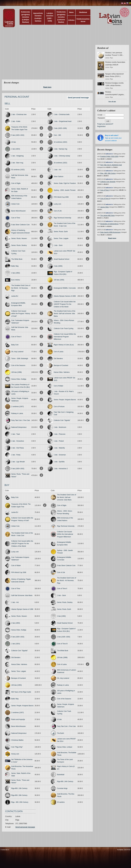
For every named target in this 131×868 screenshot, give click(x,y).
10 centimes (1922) (60, 142)
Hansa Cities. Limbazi (65, 747)
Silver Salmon (58, 177)
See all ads (112, 102)
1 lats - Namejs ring (60, 149)
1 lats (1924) (16, 149)
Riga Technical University (62, 218)
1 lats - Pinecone (59, 434)
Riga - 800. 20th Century (20, 802)
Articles (71, 20)
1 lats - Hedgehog (17, 156)
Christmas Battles (17, 740)
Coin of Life (58, 211)
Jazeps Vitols (104, 207)
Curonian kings (62, 788)
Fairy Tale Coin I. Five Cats (21, 420)
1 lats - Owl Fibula (18, 448)
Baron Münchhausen (18, 211)
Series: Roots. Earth (61, 232)
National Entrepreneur (19, 427)
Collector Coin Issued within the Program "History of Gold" (21, 314)
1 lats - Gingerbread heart (63, 121)
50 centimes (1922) (18, 170)
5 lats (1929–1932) (18, 135)
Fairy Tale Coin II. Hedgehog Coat (111, 165)
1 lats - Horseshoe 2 (61, 469)
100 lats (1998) (16, 372)
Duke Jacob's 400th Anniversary (110, 232)
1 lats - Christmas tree (19, 114)
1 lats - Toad (15, 434)
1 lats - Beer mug (17, 163)
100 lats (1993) (59, 280)
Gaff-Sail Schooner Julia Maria (22, 595)
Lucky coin (57, 204)
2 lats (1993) (58, 266)
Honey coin (15, 754)
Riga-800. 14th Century (65, 781)
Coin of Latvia (58, 352)
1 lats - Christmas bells (62, 114)
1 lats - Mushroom (60, 427)
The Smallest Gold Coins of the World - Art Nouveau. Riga (21, 288)
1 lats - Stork (58, 245)
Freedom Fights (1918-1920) (109, 156)
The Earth (61, 733)
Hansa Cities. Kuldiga (19, 379)
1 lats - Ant (57, 170)
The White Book (17, 259)
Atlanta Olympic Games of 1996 (65, 296)
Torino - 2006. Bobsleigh (20, 359)
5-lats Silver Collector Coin (20, 225)
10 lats (14, 142)
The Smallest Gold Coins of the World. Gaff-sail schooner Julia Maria (64, 314)
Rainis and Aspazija (18, 719)
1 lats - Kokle (16, 121)
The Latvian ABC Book (107, 215)
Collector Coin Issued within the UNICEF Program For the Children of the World (65, 304)
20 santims (61, 802)
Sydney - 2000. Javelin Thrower (65, 190)
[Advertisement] (24, 55)
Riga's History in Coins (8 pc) (64, 345)
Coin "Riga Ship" (17, 747)
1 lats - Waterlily (59, 448)
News (71, 12)
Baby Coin (15, 345)
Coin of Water (58, 386)
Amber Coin (15, 204)
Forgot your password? (105, 124)
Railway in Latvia (17, 413)
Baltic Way (15, 266)
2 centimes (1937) (18, 407)
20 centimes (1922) (60, 163)
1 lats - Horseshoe (18, 441)
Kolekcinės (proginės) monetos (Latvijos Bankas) (26, 17)
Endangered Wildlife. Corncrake (65, 288)
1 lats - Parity (16, 455)
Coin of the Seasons (18, 365)
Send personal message (78, 98)
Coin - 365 (57, 135)
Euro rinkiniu (16, 280)
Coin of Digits (16, 183)
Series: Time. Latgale (61, 238)
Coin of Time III (62, 644)
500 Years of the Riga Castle (21, 692)
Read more (47, 87)
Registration (101, 126)
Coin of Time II (16, 337)
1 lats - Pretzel (59, 441)
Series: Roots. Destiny (19, 245)
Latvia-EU (15, 296)
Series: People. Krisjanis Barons (65, 400)
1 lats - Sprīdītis (59, 462)
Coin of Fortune (59, 407)
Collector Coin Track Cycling (63, 328)
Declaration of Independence (109, 224)
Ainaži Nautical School (61, 259)
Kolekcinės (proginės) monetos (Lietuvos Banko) (61, 17)
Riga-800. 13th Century (19, 788)
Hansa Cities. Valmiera (62, 372)
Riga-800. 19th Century (19, 795)
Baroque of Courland (61, 365)
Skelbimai (83, 12)
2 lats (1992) (16, 273)
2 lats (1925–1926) (60, 128)
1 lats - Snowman (60, 455)
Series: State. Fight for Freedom (65, 183)
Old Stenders (58, 359)
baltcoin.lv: (109, 154)
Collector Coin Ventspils (108, 182)
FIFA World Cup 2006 (61, 197)
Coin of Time (16, 218)
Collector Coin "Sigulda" (62, 420)
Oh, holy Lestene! (17, 352)
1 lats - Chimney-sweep (62, 156)
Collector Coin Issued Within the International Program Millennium (65, 337)
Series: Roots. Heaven (19, 238)
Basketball (61, 775)
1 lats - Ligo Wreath (18, 462)
